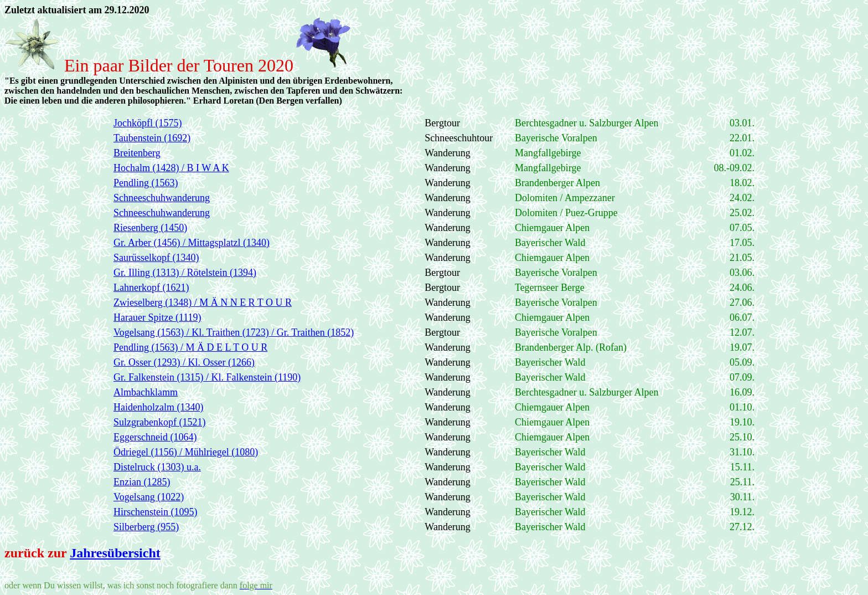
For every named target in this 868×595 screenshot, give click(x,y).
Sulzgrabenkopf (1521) (159, 422)
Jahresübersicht (115, 553)
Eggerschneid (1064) (155, 437)
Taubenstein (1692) (152, 138)
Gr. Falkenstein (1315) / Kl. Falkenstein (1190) (207, 377)
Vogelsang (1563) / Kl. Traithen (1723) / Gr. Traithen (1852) (234, 332)
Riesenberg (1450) (150, 228)
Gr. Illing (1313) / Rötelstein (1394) (185, 273)
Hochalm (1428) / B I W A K (171, 168)
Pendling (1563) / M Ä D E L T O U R (190, 347)
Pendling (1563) (146, 183)
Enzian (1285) (142, 482)
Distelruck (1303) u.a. (157, 467)
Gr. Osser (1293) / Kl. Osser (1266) (184, 362)
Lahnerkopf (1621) (151, 288)
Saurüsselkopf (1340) (156, 258)
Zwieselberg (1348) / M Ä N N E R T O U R (203, 302)
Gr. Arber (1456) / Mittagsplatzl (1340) (192, 243)
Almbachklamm (146, 392)
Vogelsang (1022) (149, 497)
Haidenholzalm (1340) (158, 407)
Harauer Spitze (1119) (157, 317)
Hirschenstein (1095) (155, 512)
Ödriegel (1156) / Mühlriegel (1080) (186, 452)
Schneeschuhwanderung (162, 198)
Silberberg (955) (146, 527)
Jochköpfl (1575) (148, 123)
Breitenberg (137, 153)
